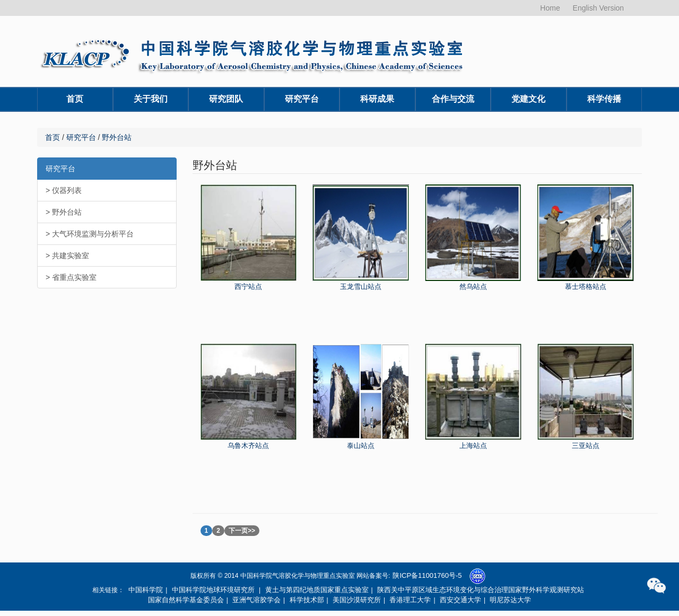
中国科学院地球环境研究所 (213, 590)
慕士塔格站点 (586, 287)
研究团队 (226, 99)
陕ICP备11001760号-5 (427, 575)
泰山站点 (361, 446)
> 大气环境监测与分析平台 (90, 234)
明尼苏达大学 (510, 600)
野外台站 (117, 137)
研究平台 (302, 99)
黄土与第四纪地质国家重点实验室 (317, 590)
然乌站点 (473, 287)
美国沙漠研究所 (357, 600)
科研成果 (377, 99)
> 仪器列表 (64, 190)
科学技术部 (307, 600)
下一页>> (242, 531)
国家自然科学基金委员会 (186, 600)
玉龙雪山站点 (361, 287)
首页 (75, 99)
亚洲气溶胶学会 (256, 600)
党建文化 (528, 99)
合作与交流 (453, 99)
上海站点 (473, 446)
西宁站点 (248, 287)
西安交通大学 (460, 600)
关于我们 (151, 99)
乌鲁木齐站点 (248, 446)
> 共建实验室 (67, 256)
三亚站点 (586, 446)
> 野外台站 (64, 212)
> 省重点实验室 (71, 277)
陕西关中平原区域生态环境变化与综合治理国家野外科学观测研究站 (481, 590)
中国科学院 (146, 590)
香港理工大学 (410, 600)
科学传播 (604, 99)
